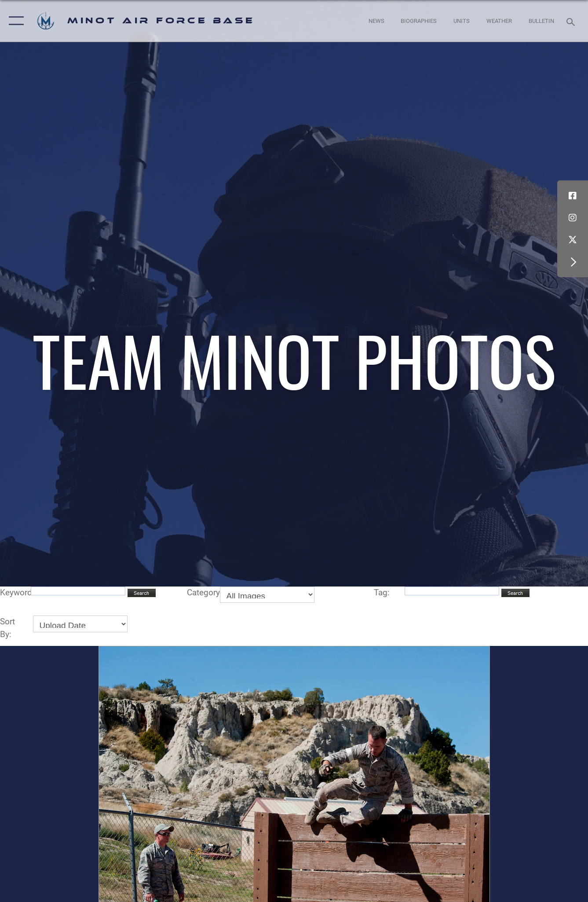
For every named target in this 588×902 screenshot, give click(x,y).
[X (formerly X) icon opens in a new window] (573, 240)
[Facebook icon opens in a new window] (573, 196)
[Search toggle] (572, 21)
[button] (14, 21)
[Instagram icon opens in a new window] (573, 218)
